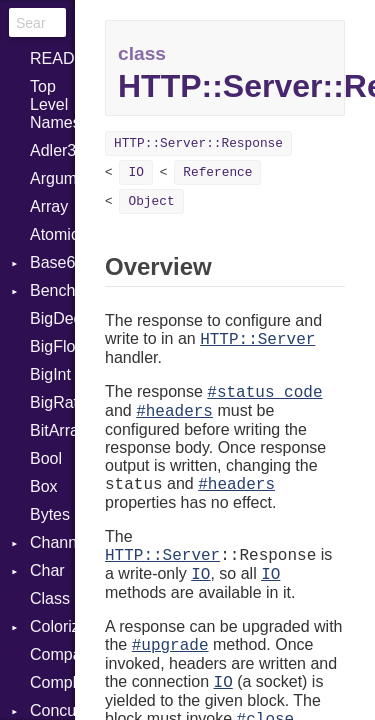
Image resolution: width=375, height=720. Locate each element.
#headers (174, 412)
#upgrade (170, 646)
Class (50, 598)
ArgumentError (52, 178)
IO (135, 172)
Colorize (52, 626)
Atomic (52, 234)
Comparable (52, 654)
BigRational (52, 402)
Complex (52, 682)
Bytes (50, 514)
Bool (46, 458)
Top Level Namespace (52, 104)
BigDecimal (52, 318)
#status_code (264, 393)
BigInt (50, 374)
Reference (217, 172)
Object (151, 201)
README (52, 58)
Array (49, 206)
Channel (52, 542)
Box (44, 486)
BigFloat (52, 346)
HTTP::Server (257, 340)
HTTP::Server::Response (198, 143)
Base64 (52, 262)
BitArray (52, 430)
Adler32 (52, 150)
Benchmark (52, 290)
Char (47, 570)
